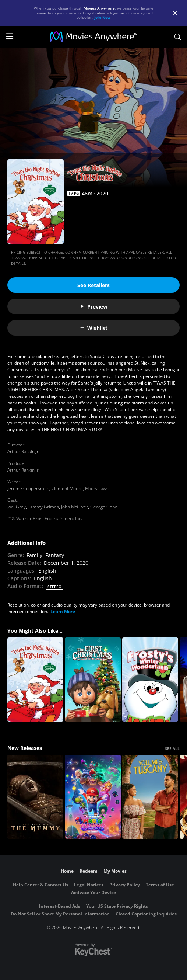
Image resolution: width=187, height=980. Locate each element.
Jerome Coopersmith (28, 488)
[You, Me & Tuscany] (150, 797)
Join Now (103, 17)
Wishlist (93, 328)
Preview (93, 307)
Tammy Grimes (43, 507)
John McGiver (75, 507)
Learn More (63, 611)
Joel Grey (17, 507)
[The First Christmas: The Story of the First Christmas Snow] (93, 680)
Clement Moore (67, 488)
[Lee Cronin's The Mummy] (35, 797)
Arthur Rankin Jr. (24, 451)
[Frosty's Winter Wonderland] (150, 680)
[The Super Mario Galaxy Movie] (93, 797)
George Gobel (104, 507)
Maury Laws (97, 488)
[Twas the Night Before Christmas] (35, 680)
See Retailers (93, 285)
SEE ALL (172, 748)
